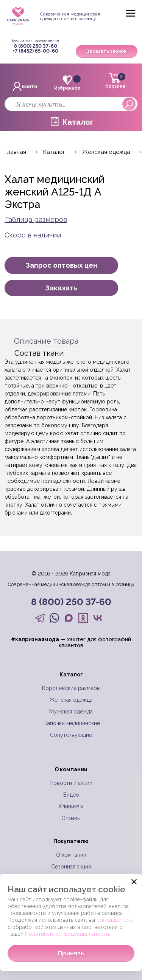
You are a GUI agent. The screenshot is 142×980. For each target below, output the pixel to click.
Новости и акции (71, 783)
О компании (71, 855)
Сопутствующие (71, 735)
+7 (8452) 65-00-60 (35, 51)
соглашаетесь (114, 920)
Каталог (78, 122)
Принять (71, 953)
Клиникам (71, 806)
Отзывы (71, 818)
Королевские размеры (71, 688)
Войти (25, 87)
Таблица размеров (36, 219)
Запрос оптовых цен (62, 265)
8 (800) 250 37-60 (36, 46)
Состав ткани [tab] (39, 353)
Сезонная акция (71, 867)
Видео (71, 795)
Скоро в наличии (33, 235)
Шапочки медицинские (71, 723)
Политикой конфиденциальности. (68, 934)
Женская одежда (71, 700)
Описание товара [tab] (46, 341)
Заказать (61, 288)
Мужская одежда (71, 712)
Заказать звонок (106, 51)
